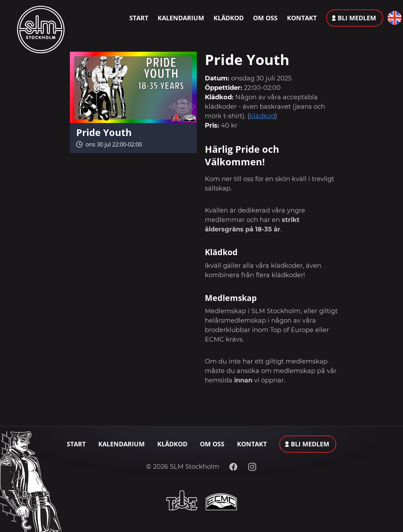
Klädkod (229, 18)
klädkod (262, 116)
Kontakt (302, 18)
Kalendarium (181, 18)
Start (139, 18)
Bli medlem (357, 18)
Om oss (265, 18)
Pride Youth (104, 132)
